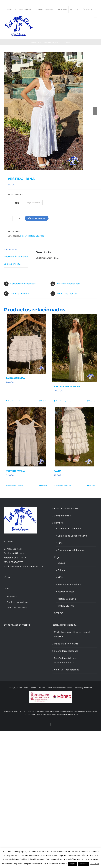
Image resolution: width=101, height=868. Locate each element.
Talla (16, 203)
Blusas (61, 563)
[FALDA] (74, 437)
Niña (60, 577)
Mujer (23, 236)
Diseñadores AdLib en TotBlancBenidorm (66, 660)
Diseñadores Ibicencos (66, 651)
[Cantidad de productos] (15, 218)
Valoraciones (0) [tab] (13, 264)
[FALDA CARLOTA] (27, 344)
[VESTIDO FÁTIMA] (27, 437)
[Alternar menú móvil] (96, 18)
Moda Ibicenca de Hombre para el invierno (72, 634)
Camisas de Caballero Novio (73, 536)
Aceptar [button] (72, 864)
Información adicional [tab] (16, 257)
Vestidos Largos (36, 236)
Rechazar (83, 864)
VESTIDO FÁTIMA (15, 471)
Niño (60, 543)
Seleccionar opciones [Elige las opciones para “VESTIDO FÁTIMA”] (16, 485)
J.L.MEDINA (41, 688)
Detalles (44, 401)
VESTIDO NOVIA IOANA (67, 387)
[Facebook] (5, 577)
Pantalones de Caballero (71, 550)
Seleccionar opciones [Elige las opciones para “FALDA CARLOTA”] (16, 401)
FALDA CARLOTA (15, 378)
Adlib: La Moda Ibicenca (67, 670)
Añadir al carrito (37, 218)
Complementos (62, 516)
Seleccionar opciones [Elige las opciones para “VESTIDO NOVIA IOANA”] (63, 401)
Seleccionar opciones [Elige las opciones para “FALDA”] (63, 485)
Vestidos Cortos (66, 592)
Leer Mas (95, 864)
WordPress (88, 688)
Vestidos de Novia (67, 599)
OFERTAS (59, 613)
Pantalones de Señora (69, 584)
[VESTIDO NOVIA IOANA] (74, 348)
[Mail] (9, 577)
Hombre (58, 523)
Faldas (61, 570)
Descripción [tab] (10, 249)
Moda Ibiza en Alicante (66, 644)
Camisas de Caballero (69, 529)
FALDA (58, 471)
